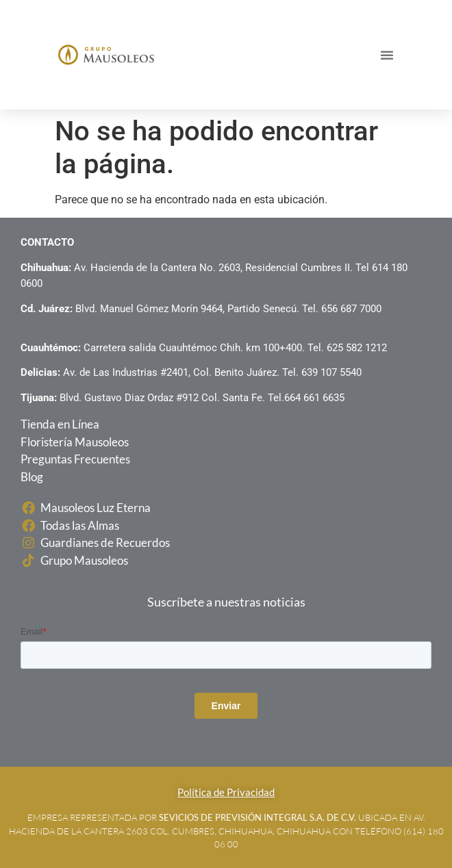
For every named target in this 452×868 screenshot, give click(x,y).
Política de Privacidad (226, 792)
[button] (387, 55)
